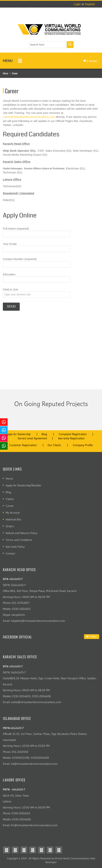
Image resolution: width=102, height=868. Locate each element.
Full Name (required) (36, 232)
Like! (92, 637)
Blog (44, 434)
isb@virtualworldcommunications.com (34, 764)
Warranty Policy (15, 547)
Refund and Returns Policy (22, 533)
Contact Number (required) (36, 262)
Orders (10, 526)
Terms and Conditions (19, 540)
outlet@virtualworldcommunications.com (36, 702)
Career (10, 506)
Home (5, 73)
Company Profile (83, 445)
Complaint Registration (73, 434)
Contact (10, 553)
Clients (10, 499)
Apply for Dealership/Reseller (24, 485)
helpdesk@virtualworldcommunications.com (38, 621)
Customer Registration (23, 445)
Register (90, 4)
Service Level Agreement (32, 438)
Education (36, 278)
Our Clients (54, 445)
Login (77, 4)
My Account (13, 513)
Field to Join (36, 293)
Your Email (36, 247)
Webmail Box (13, 519)
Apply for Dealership (18, 434)
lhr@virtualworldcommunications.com (34, 825)
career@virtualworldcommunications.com (29, 117)
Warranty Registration (71, 438)
